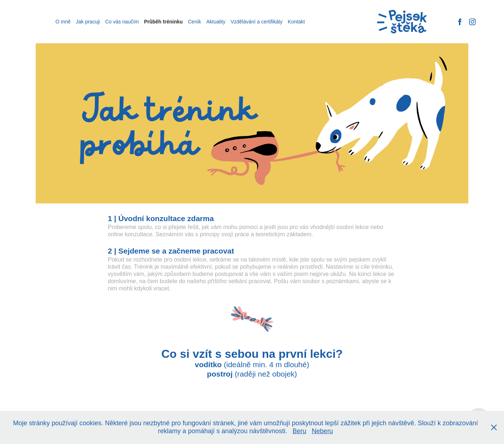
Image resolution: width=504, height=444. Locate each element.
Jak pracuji (88, 22)
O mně (63, 22)
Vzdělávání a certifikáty (257, 22)
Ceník (194, 22)
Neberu (322, 431)
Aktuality (216, 22)
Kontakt (296, 22)
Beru (300, 431)
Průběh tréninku (163, 22)
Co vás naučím (122, 22)
